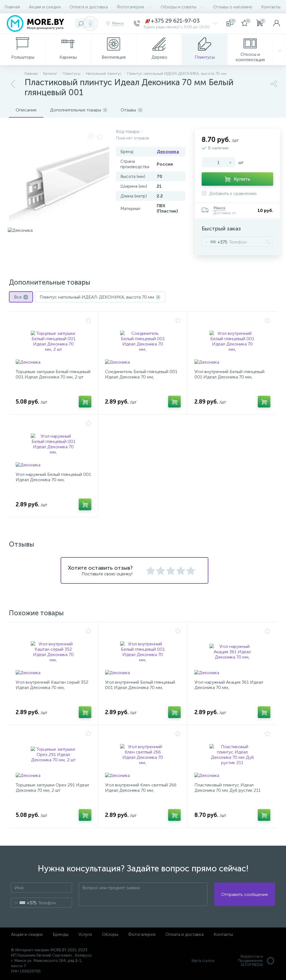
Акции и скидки (45, 7)
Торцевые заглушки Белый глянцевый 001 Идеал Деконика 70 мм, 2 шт (53, 374)
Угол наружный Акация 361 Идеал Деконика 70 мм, (229, 685)
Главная (12, 7)
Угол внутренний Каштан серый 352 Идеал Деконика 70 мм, (52, 685)
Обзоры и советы (182, 7)
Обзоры (110, 934)
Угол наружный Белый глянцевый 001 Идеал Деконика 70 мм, (53, 477)
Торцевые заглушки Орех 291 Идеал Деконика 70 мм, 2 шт (52, 788)
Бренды (61, 934)
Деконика (168, 152)
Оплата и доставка (89, 7)
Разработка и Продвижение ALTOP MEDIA (257, 961)
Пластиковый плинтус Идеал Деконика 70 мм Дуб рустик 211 (227, 788)
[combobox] (215, 242)
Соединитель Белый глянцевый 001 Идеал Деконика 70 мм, (141, 374)
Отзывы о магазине (233, 7)
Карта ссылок (203, 961)
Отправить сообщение (245, 894)
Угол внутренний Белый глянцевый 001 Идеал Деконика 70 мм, (229, 374)
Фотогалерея (134, 7)
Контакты (271, 7)
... (279, 50)
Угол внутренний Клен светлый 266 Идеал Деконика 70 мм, (141, 788)
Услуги (85, 934)
